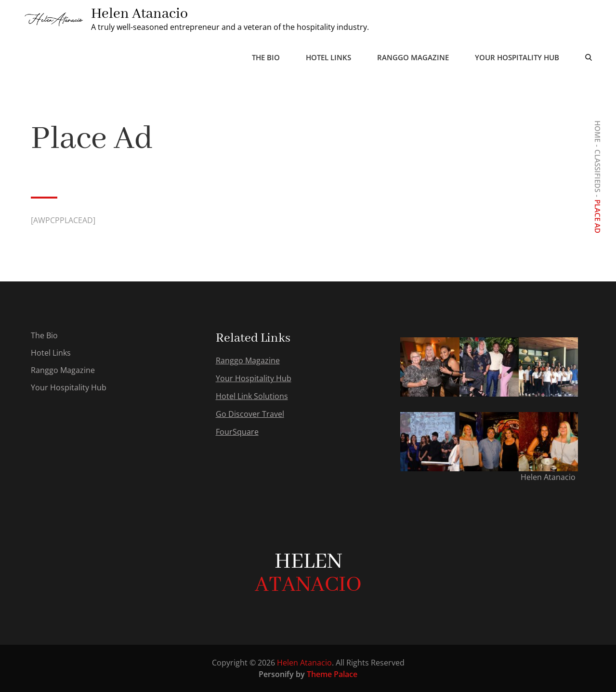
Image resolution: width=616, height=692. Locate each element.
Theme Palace (332, 674)
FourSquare (237, 432)
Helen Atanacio (139, 14)
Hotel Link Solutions (252, 396)
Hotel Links (328, 57)
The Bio (266, 57)
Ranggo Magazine (413, 57)
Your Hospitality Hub (517, 57)
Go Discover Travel (250, 414)
